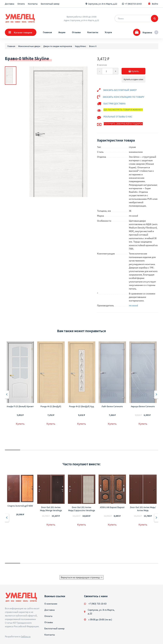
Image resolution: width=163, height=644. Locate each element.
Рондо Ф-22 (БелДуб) (51, 406)
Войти (153, 4)
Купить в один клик (133, 79)
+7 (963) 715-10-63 (97, 604)
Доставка (10, 4)
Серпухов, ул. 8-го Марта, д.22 (102, 4)
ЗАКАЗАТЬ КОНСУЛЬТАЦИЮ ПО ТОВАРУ (123, 97)
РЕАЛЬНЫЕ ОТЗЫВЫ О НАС (118, 117)
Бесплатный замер (50, 4)
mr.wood (133, 305)
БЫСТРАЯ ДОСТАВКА (114, 104)
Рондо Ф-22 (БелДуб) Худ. (82, 406)
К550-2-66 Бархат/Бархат (112, 507)
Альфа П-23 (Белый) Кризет (20, 406)
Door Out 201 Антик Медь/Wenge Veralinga (51, 509)
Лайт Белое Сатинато (112, 406)
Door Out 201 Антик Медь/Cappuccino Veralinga (82, 509)
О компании (51, 604)
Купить (130, 71)
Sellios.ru (26, 636)
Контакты (33, 4)
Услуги (108, 32)
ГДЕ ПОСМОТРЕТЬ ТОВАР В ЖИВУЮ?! (123, 110)
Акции (62, 32)
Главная (47, 32)
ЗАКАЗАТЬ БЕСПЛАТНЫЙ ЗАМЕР (120, 90)
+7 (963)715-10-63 (133, 4)
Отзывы (76, 32)
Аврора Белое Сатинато (143, 406)
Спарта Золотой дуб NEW (20, 506)
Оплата (21, 4)
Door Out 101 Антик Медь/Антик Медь (143, 509)
